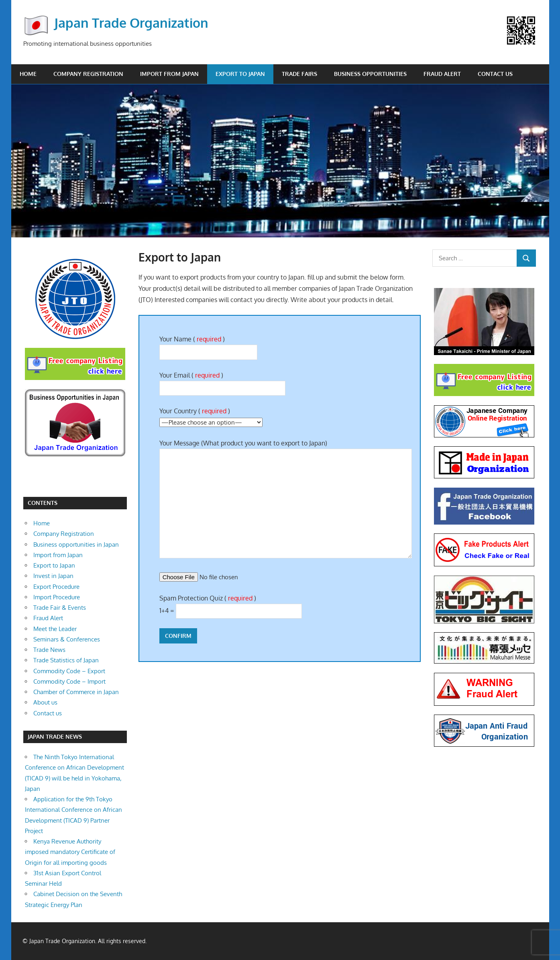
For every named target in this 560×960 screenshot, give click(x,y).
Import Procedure (57, 597)
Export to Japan (240, 74)
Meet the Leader (55, 629)
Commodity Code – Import (69, 681)
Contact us (495, 74)
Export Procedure (56, 587)
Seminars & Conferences (67, 639)
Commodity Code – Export (69, 671)
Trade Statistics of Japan (66, 660)
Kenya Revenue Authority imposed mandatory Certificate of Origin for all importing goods (70, 852)
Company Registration (88, 74)
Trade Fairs (299, 74)
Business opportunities (370, 74)
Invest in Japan (53, 576)
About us (45, 702)
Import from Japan (169, 74)
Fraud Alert (442, 74)
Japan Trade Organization (131, 23)
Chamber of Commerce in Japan (76, 692)
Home (28, 74)
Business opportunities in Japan (76, 544)
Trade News (49, 650)
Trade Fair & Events (60, 608)
